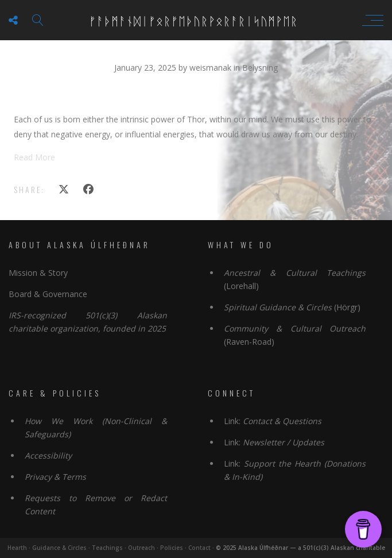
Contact (199, 548)
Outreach (141, 548)
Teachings (107, 548)
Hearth (17, 548)
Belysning (260, 68)
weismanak (211, 68)
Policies (172, 548)
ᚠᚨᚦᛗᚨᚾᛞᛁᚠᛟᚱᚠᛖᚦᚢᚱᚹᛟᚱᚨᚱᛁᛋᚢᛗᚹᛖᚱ (193, 20)
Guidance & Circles (59, 548)
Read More (34, 157)
